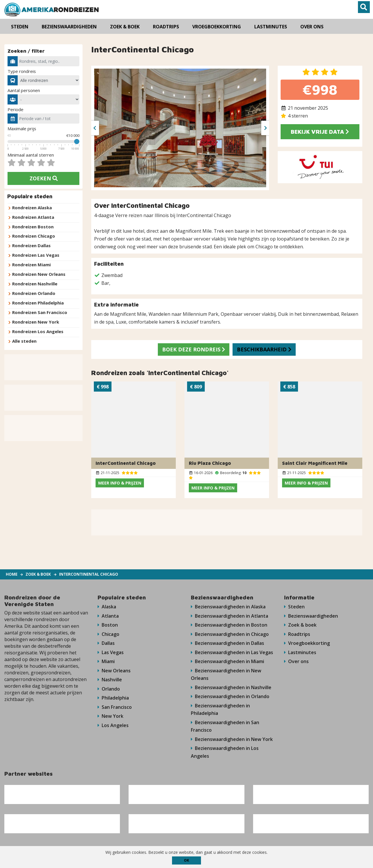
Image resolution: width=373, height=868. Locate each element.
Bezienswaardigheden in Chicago (230, 634)
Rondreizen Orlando (34, 292)
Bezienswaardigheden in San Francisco (225, 728)
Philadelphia (113, 699)
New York (110, 717)
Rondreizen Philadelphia (38, 302)
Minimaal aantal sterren (31, 155)
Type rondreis (22, 71)
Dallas (106, 643)
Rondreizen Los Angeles (38, 330)
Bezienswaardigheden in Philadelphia (220, 711)
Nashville (110, 680)
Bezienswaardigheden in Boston (229, 625)
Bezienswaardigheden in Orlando (230, 698)
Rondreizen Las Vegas (36, 254)
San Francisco (115, 708)
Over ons (296, 662)
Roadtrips (297, 634)
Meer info (120, 483)
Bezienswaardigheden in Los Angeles (225, 754)
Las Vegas (111, 653)
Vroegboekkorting (307, 643)
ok (186, 860)
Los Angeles (113, 727)
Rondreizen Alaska (32, 208)
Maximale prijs (22, 129)
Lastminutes (300, 653)
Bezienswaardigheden (311, 616)
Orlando (109, 690)
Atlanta (108, 616)
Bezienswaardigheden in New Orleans (226, 675)
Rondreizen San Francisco (40, 311)
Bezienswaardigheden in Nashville (231, 688)
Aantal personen (24, 90)
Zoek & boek (300, 625)
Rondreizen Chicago (34, 236)
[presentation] (95, 128)
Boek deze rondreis (193, 349)
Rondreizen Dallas (31, 245)
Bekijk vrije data (320, 132)
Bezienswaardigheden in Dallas (227, 643)
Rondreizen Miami (31, 264)
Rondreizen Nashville (35, 283)
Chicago (108, 634)
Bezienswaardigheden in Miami (227, 662)
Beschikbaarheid (265, 349)
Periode (15, 109)
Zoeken (44, 178)
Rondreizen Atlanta (33, 217)
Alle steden (24, 339)
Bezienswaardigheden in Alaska (228, 606)
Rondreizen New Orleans (39, 273)
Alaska (107, 606)
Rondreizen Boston (33, 226)
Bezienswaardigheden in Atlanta (230, 616)
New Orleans (114, 671)
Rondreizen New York (36, 320)
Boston (108, 625)
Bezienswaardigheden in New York (232, 741)
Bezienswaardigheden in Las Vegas (232, 653)
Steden (294, 606)
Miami (106, 662)
